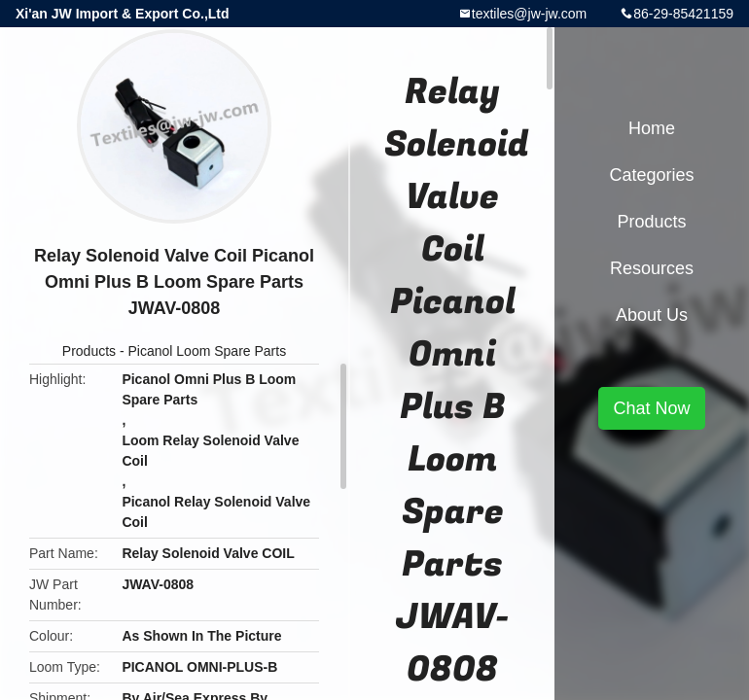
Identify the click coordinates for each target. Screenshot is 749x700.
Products (89, 351)
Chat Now (651, 408)
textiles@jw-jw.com (529, 14)
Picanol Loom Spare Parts (208, 351)
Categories (651, 175)
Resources (652, 268)
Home (652, 128)
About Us (652, 315)
